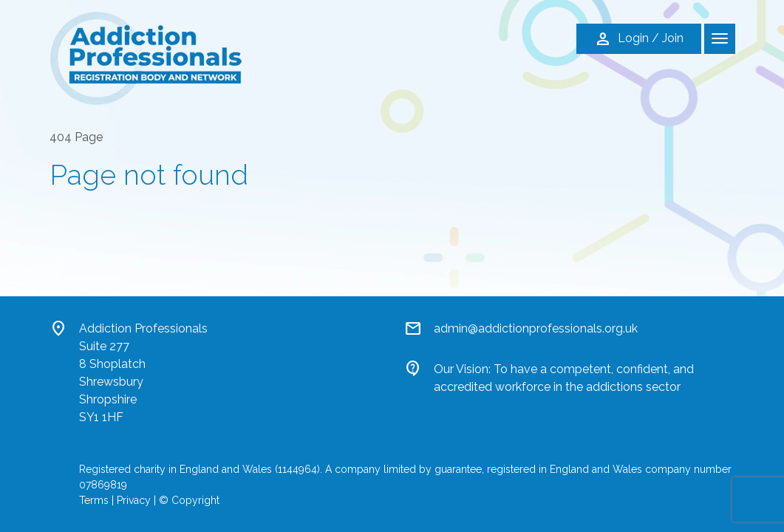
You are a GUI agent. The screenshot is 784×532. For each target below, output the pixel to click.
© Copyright (189, 500)
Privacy (134, 500)
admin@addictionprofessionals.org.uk (536, 328)
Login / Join (639, 39)
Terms (94, 500)
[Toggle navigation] (720, 39)
